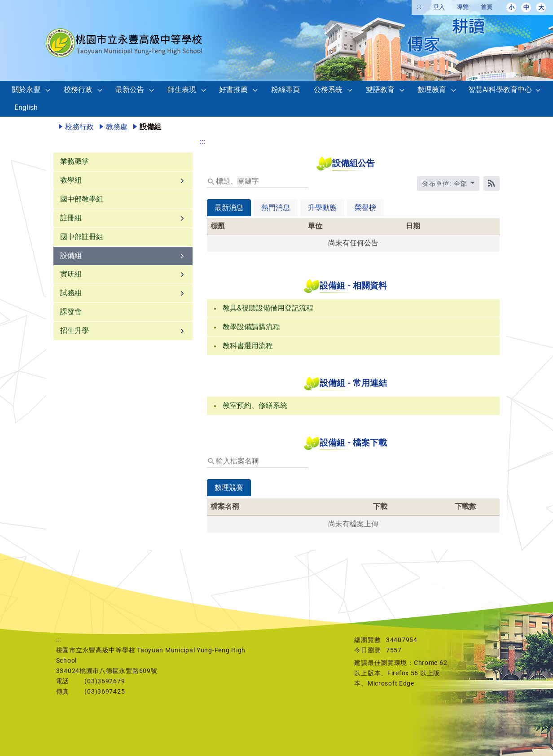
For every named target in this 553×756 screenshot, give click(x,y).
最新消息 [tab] (229, 208)
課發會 (71, 312)
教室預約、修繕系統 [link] (255, 405)
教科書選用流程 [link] (248, 346)
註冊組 (71, 218)
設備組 (71, 256)
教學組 (71, 180)
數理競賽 (229, 487)
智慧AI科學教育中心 (500, 90)
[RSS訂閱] (492, 184)
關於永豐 (26, 90)
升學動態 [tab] (322, 208)
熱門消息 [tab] (276, 208)
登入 (439, 7)
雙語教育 (380, 90)
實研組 (71, 274)
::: (419, 7)
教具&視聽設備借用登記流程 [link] (268, 308)
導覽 (463, 7)
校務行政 (78, 90)
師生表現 (182, 90)
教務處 (117, 127)
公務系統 (328, 90)
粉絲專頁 (285, 90)
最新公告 (130, 90)
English (26, 107)
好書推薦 (233, 90)
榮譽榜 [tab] (365, 208)
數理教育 (432, 90)
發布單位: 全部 (446, 184)
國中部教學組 (82, 199)
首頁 (487, 7)
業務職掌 (75, 161)
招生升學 (75, 330)
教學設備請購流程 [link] (251, 327)
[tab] (229, 494)
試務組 (71, 293)
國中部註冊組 (82, 237)
